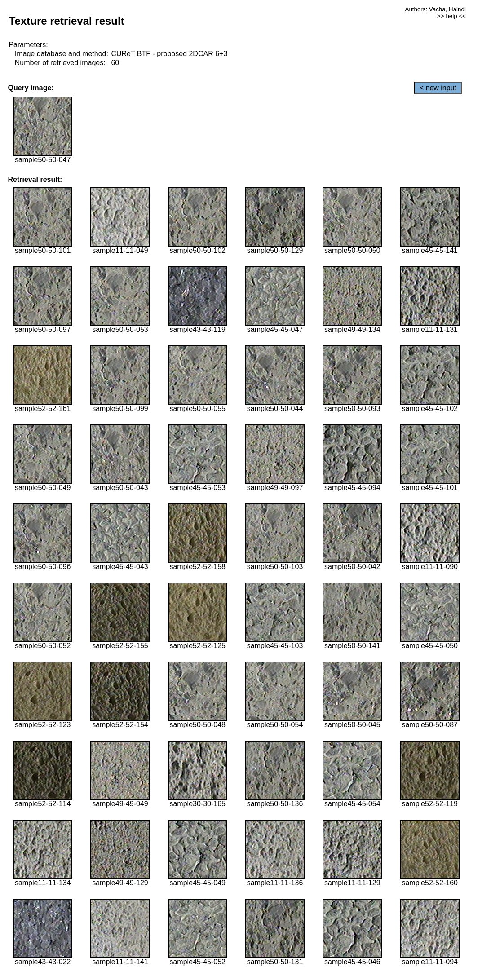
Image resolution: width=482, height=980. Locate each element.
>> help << (451, 16)
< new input (438, 88)
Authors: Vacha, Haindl (436, 9)
